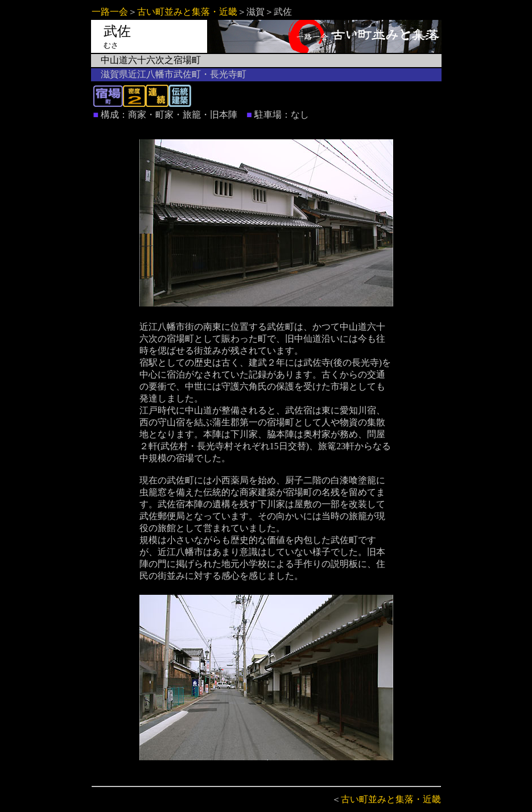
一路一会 (110, 12)
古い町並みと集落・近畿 (187, 12)
